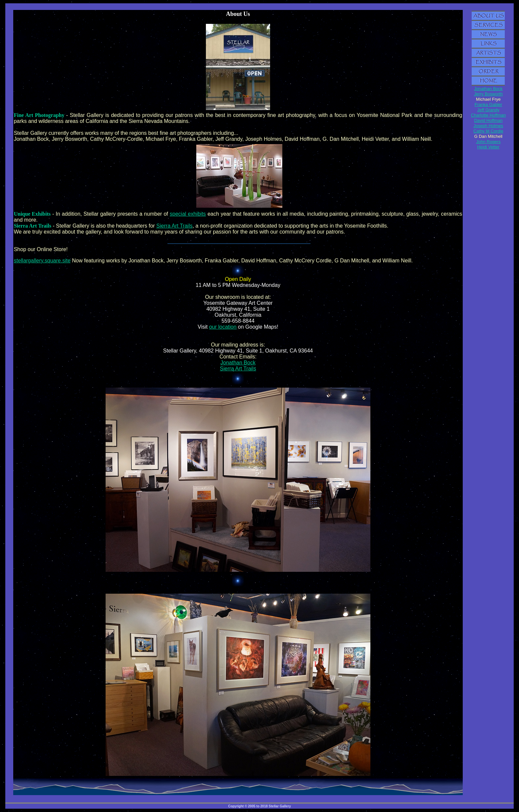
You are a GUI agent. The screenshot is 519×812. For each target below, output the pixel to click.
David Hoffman (488, 120)
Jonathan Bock (238, 363)
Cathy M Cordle (488, 131)
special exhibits (188, 214)
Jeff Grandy (488, 110)
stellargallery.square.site (42, 261)
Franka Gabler (488, 105)
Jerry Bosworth (488, 94)
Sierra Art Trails (174, 226)
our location (223, 327)
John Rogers (488, 142)
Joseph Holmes (489, 126)
